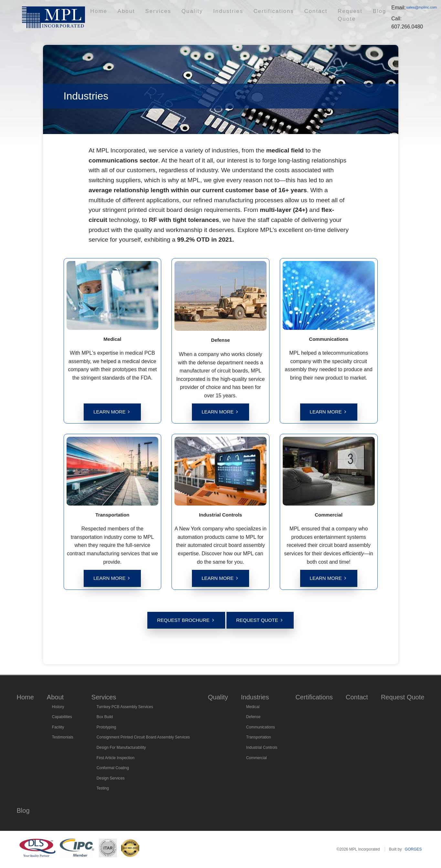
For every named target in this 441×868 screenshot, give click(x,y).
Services (157, 15)
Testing (103, 788)
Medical (253, 707)
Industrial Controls (262, 748)
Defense (253, 717)
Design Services (111, 778)
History (58, 707)
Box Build (105, 717)
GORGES (413, 849)
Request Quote (305, 15)
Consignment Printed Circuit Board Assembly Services (143, 737)
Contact (272, 15)
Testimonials (63, 737)
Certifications (241, 15)
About (134, 15)
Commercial (257, 758)
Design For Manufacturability (121, 748)
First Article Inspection (115, 758)
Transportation (259, 737)
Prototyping (106, 727)
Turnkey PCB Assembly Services (125, 707)
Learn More (109, 412)
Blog (334, 15)
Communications (261, 727)
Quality (182, 15)
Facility (58, 727)
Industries (208, 15)
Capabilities (62, 717)
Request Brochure (183, 620)
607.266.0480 (389, 23)
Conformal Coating (113, 768)
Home (113, 15)
